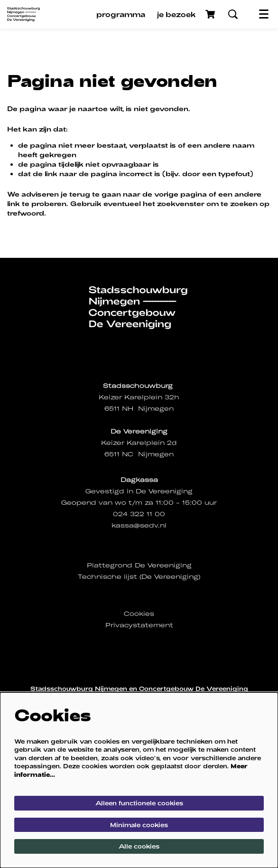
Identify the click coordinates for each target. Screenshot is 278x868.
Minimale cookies (139, 825)
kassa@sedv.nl (139, 525)
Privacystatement (139, 625)
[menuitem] (121, 14)
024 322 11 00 (139, 514)
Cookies (139, 614)
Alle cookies (139, 846)
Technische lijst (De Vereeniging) (139, 577)
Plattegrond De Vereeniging (139, 565)
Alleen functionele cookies (139, 803)
